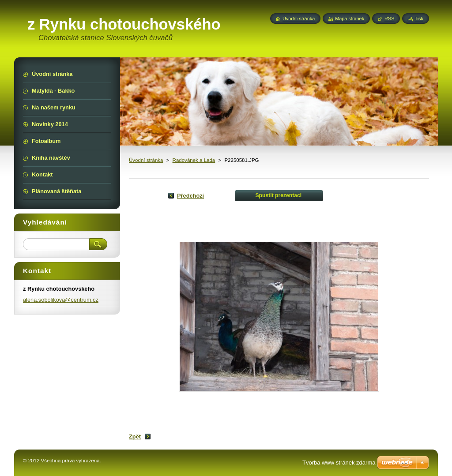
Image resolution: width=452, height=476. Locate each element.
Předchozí (190, 196)
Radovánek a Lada (194, 160)
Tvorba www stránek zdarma (339, 463)
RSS (389, 19)
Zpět (135, 437)
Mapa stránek (350, 19)
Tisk (419, 19)
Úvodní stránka (146, 160)
